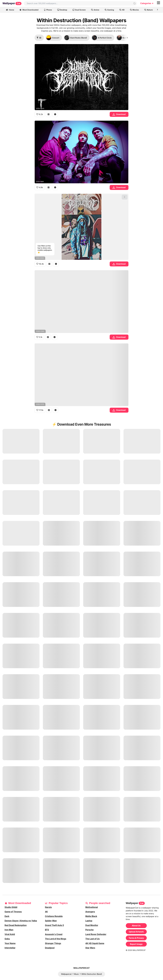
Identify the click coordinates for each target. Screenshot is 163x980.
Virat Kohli (10, 934)
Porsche (89, 930)
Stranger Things (53, 943)
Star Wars (90, 948)
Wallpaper (12, 3)
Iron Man (9, 930)
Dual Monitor (92, 925)
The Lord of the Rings (56, 939)
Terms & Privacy (136, 938)
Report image (136, 944)
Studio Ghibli (11, 907)
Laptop (89, 921)
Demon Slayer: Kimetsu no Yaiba (21, 921)
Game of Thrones (13, 912)
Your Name (10, 943)
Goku (7, 939)
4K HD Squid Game (95, 943)
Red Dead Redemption (16, 925)
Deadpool (50, 948)
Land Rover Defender (96, 934)
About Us (136, 926)
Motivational (92, 907)
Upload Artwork (136, 932)
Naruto (48, 907)
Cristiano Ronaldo (54, 916)
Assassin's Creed (54, 934)
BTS (47, 930)
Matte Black (91, 916)
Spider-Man (51, 921)
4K (46, 912)
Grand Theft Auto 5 (54, 925)
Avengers (90, 912)
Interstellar (10, 948)
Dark (7, 916)
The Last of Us (93, 939)
